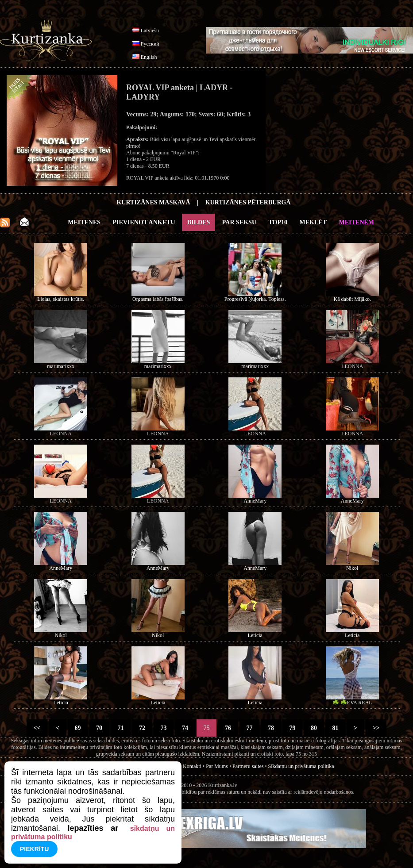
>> (376, 728)
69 (78, 728)
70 (99, 728)
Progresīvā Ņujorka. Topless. (255, 299)
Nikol (352, 568)
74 (185, 728)
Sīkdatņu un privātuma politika (301, 766)
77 (249, 728)
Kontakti (192, 766)
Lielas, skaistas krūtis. (61, 299)
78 (271, 728)
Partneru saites (248, 766)
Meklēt (313, 222)
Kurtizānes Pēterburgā (248, 202)
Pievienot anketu (144, 222)
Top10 (278, 222)
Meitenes (84, 222)
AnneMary (255, 501)
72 (142, 728)
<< (37, 728)
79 (292, 728)
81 (335, 728)
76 (228, 728)
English (149, 57)
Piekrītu (34, 849)
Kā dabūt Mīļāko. (352, 299)
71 (121, 728)
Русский (150, 44)
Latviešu (150, 31)
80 (314, 728)
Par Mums (217, 766)
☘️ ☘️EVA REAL (352, 703)
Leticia (255, 635)
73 (164, 728)
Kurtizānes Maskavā (153, 202)
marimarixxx (61, 366)
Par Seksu (239, 222)
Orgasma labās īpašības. (158, 299)
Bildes (199, 222)
